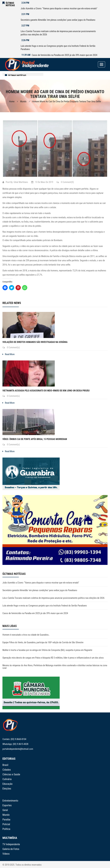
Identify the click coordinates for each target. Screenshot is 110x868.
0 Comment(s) (65, 182)
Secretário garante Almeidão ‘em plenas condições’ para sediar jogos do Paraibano (58, 20)
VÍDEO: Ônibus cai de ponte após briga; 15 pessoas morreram (35, 439)
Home (12, 101)
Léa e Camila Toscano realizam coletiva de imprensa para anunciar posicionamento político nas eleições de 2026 (58, 33)
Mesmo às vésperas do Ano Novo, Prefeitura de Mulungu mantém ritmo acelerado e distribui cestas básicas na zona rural (55, 667)
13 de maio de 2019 (42, 182)
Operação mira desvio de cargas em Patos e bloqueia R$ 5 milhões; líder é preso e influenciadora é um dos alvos (53, 658)
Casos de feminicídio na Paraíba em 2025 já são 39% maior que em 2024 (64, 55)
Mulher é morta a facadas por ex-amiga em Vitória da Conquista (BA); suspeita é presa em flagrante (47, 650)
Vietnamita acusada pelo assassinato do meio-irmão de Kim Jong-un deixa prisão (46, 391)
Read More (8, 354)
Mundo (23, 101)
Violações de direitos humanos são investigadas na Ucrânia (35, 342)
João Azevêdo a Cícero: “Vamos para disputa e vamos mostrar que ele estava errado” (59, 8)
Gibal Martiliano (21, 182)
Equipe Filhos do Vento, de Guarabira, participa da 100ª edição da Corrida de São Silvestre (43, 642)
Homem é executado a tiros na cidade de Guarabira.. (26, 635)
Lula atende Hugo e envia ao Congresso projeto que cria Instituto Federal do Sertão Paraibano (58, 48)
